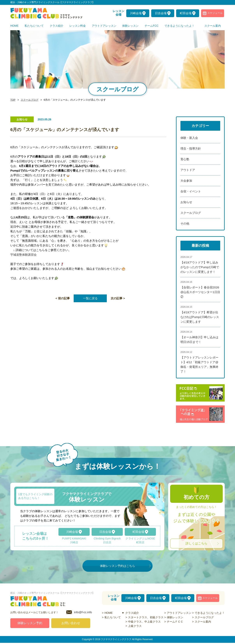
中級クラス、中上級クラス (144, 622)
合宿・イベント (191, 191)
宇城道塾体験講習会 (23, 255)
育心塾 (185, 159)
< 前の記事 (63, 298)
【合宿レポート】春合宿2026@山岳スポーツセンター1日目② (200, 292)
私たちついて (113, 617)
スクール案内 (203, 622)
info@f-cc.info (83, 613)
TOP (13, 100)
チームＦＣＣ (175, 622)
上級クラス (135, 626)
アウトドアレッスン (179, 613)
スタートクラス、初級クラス (146, 617)
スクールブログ (28, 100)
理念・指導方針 (191, 148)
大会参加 (186, 181)
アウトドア (188, 170)
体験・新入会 (189, 138)
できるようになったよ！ (210, 613)
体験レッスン (175, 617)
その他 (185, 223)
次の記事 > (118, 298)
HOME (109, 613)
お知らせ (186, 202)
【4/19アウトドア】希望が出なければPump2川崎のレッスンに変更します (200, 317)
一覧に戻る (90, 298)
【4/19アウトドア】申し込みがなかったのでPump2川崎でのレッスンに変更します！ (200, 267)
